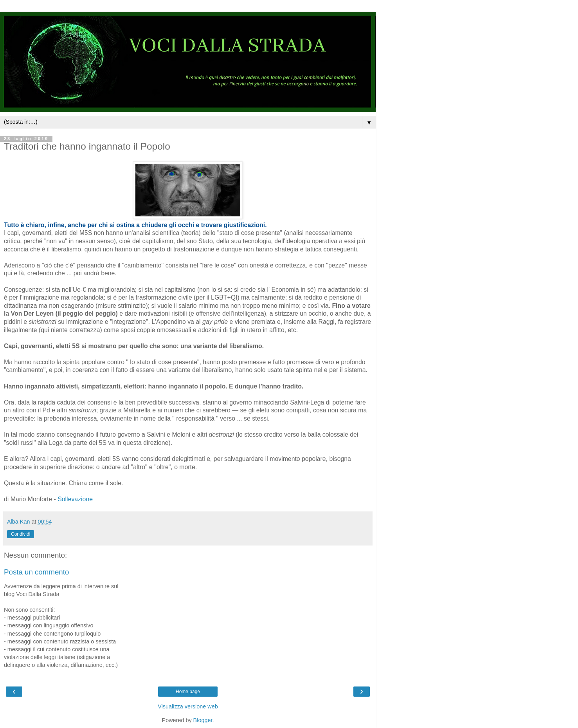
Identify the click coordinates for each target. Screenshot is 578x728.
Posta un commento (36, 572)
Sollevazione (75, 499)
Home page (188, 692)
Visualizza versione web (188, 706)
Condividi (21, 534)
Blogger (203, 720)
